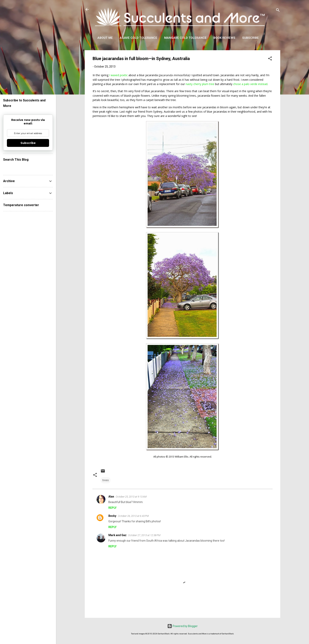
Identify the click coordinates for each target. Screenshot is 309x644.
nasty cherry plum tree (200, 84)
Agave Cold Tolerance (138, 38)
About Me (105, 38)
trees (106, 480)
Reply (112, 508)
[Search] (278, 11)
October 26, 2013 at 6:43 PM (133, 516)
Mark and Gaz (117, 535)
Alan (111, 497)
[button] (270, 59)
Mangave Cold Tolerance (185, 38)
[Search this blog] (28, 167)
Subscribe (250, 38)
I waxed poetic (118, 75)
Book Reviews (224, 38)
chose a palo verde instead (250, 84)
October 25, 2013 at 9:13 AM (131, 497)
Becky (112, 516)
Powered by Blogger (182, 626)
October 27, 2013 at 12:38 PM (144, 535)
